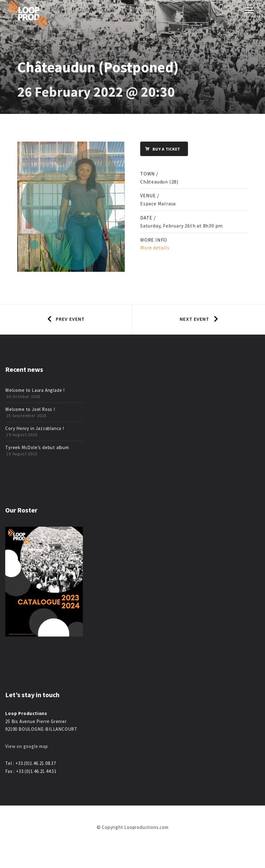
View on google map (26, 746)
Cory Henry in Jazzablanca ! (35, 428)
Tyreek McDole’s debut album (37, 447)
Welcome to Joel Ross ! (30, 409)
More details (155, 247)
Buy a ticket (160, 149)
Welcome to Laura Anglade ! (35, 390)
